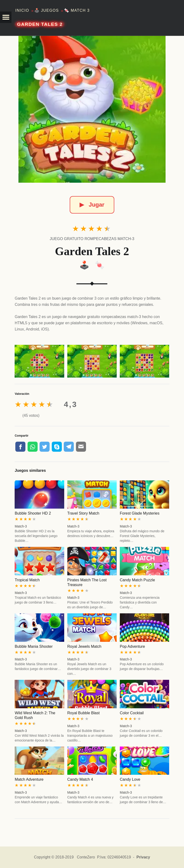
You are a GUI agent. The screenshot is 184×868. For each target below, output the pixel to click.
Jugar (92, 205)
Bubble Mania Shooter (34, 646)
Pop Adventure (132, 646)
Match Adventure (29, 779)
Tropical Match (27, 580)
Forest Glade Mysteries (140, 513)
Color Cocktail (132, 713)
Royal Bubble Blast (83, 713)
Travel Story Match (83, 513)
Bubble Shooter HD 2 (33, 513)
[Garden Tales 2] (92, 109)
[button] (6, 17)
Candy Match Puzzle (137, 580)
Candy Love (130, 779)
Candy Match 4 (80, 779)
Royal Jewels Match (84, 646)
